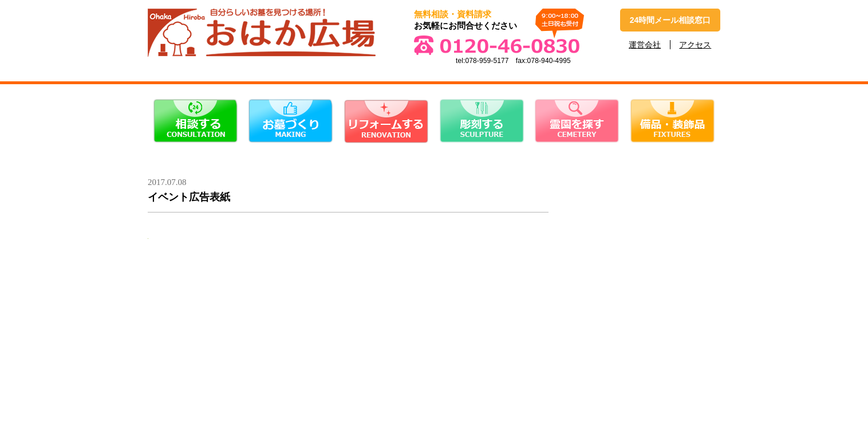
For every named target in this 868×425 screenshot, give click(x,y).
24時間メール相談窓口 (670, 20)
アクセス (695, 45)
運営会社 (645, 45)
